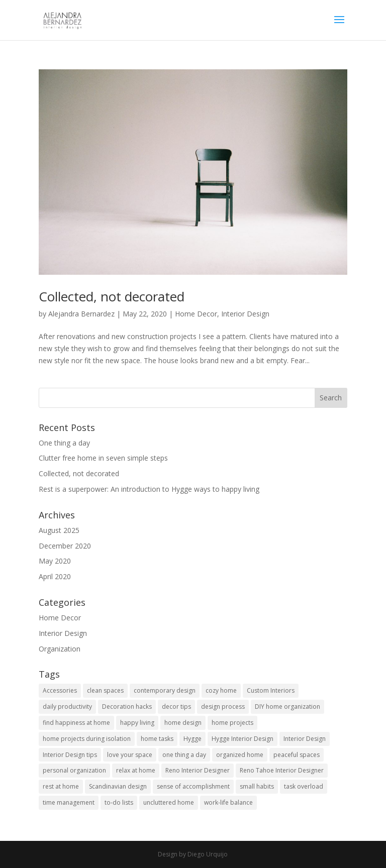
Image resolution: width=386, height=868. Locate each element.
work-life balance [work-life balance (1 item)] (228, 802)
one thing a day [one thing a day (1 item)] (184, 755)
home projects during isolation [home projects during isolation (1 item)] (87, 739)
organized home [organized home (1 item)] (240, 755)
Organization (60, 649)
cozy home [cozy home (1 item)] (221, 690)
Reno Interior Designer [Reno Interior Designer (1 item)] (198, 770)
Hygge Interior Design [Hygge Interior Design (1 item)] (243, 739)
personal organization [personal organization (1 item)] (74, 770)
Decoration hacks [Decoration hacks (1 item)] (127, 707)
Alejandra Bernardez (81, 314)
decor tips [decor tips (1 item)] (176, 707)
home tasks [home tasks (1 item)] (157, 739)
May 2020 (55, 561)
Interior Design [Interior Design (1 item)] (305, 739)
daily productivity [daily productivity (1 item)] (67, 707)
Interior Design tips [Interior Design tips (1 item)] (70, 755)
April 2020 (55, 576)
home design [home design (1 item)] (183, 723)
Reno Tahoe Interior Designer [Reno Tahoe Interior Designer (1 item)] (282, 770)
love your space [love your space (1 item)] (130, 755)
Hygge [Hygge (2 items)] (192, 739)
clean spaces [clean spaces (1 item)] (105, 690)
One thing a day (64, 443)
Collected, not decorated (112, 296)
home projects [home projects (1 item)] (232, 723)
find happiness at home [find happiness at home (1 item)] (76, 723)
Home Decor (196, 314)
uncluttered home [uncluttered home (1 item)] (169, 802)
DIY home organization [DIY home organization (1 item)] (287, 707)
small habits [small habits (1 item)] (257, 786)
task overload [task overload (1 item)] (304, 786)
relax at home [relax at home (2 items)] (136, 770)
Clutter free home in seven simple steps (103, 458)
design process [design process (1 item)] (223, 707)
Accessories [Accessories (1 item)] (60, 690)
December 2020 (65, 546)
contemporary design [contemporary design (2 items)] (165, 690)
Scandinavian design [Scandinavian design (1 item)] (118, 786)
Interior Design (245, 314)
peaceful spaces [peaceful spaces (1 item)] (297, 755)
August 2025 (59, 530)
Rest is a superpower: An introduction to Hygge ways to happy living (149, 489)
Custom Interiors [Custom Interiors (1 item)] (271, 690)
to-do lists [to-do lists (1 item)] (119, 802)
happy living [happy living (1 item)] (137, 723)
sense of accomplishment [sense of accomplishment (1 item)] (193, 786)
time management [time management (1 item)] (69, 802)
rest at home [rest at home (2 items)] (61, 786)
